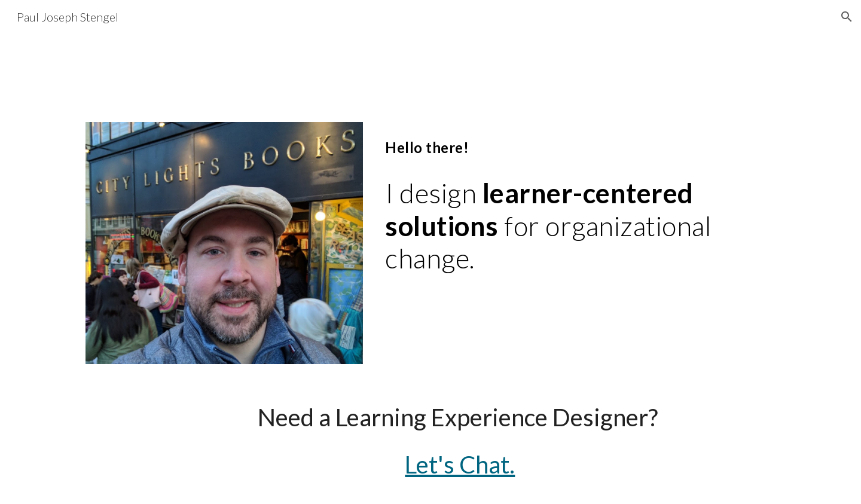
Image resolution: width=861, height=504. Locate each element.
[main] (548, 226)
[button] (847, 17)
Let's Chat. (460, 465)
